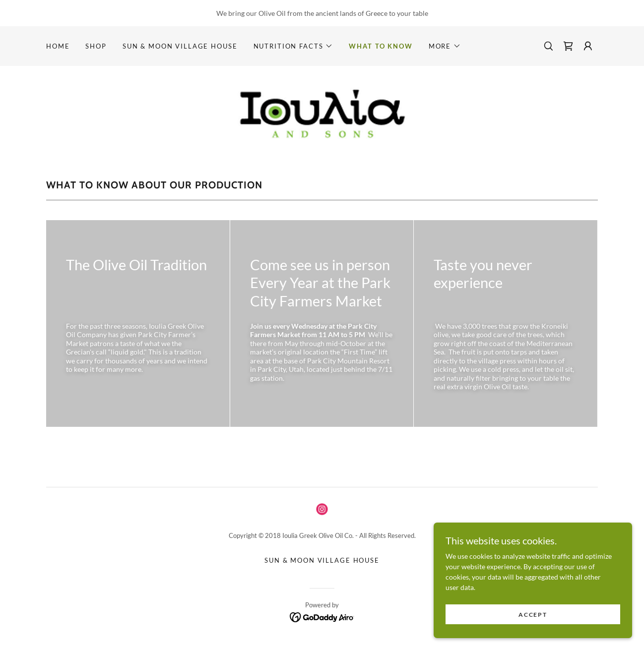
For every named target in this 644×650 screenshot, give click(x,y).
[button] (293, 46)
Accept (533, 615)
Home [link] (58, 46)
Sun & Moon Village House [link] (180, 46)
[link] (568, 46)
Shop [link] (96, 46)
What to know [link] (381, 46)
